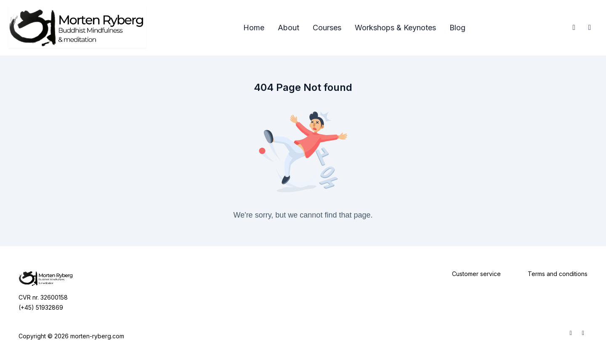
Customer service (476, 274)
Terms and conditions (558, 274)
